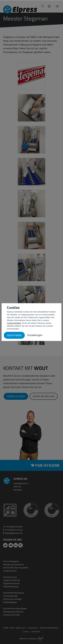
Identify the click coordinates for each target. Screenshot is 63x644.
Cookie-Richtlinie (14, 323)
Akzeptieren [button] (14, 336)
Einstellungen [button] (35, 335)
